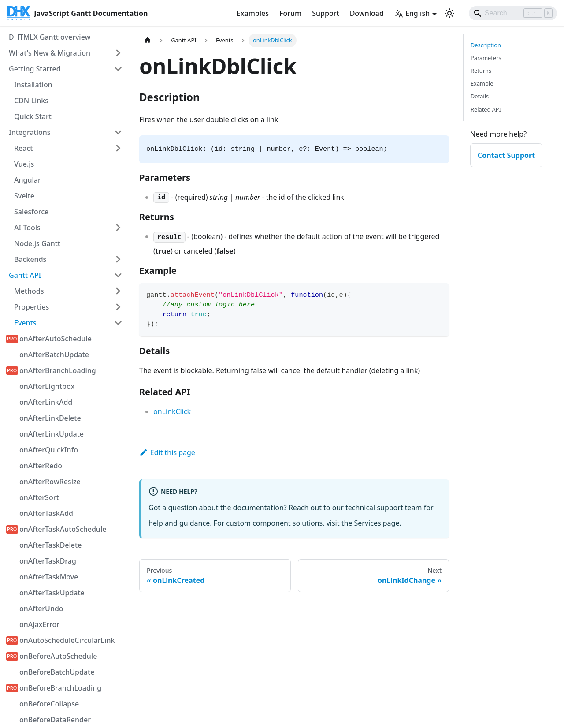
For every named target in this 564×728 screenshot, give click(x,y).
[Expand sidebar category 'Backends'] (118, 259)
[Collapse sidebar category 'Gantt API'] (118, 275)
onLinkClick (172, 411)
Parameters (486, 58)
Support (325, 13)
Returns (481, 71)
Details (480, 96)
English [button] (412, 13)
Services (368, 523)
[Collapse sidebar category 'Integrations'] (118, 132)
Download (367, 13)
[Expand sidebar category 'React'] (118, 148)
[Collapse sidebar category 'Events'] (118, 323)
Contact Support (506, 155)
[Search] (513, 13)
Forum (290, 13)
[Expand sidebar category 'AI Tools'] (118, 228)
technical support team (385, 508)
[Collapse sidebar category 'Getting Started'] (118, 69)
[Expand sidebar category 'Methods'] (118, 291)
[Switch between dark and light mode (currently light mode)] (449, 13)
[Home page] (148, 40)
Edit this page (167, 452)
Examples (253, 13)
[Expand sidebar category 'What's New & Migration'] (118, 53)
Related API (486, 109)
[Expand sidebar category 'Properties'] (118, 307)
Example (482, 83)
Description (486, 45)
